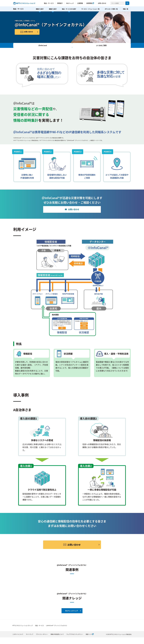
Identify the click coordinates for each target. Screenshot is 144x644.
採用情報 (89, 3)
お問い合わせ (102, 3)
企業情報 (80, 3)
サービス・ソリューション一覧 (90, 9)
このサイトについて (18, 634)
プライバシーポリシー (42, 634)
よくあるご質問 (101, 45)
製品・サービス (49, 3)
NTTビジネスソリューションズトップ (23, 625)
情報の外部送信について (57, 634)
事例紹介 (60, 3)
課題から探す (40, 9)
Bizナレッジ (70, 3)
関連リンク (89, 634)
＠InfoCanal (43, 45)
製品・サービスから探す (69, 9)
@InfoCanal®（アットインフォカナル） (57, 625)
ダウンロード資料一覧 (111, 9)
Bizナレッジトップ (72, 611)
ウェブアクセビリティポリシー (75, 634)
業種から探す (53, 9)
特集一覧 (126, 9)
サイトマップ (30, 634)
